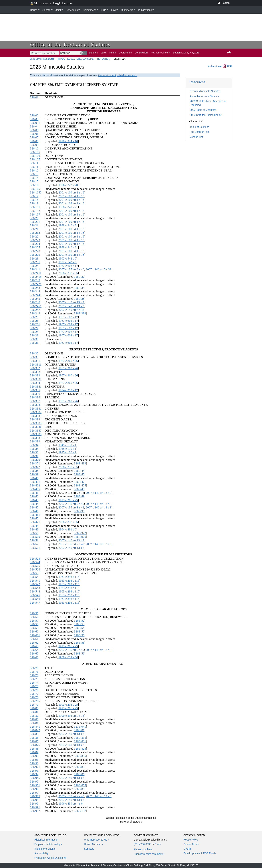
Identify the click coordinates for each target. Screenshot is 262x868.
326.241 (35, 269)
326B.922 (80, 533)
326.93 (34, 771)
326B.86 (79, 774)
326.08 (34, 141)
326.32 (34, 353)
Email (158, 844)
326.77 (34, 694)
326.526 (35, 569)
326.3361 (36, 397)
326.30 (34, 339)
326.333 (35, 375)
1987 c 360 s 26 (68, 361)
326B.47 (79, 482)
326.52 (34, 544)
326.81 (34, 712)
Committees (90, 10)
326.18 (34, 200)
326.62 (34, 643)
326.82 (34, 716)
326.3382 (36, 412)
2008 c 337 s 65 (68, 273)
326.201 (35, 222)
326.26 (34, 321)
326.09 (34, 145)
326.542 (35, 584)
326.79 (34, 705)
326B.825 (80, 749)
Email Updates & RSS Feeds (200, 853)
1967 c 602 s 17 (68, 266)
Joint (58, 10)
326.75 (34, 686)
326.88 (34, 749)
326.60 (34, 631)
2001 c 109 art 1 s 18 (71, 192)
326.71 (34, 672)
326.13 (34, 174)
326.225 (35, 247)
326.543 (35, 588)
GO (84, 53)
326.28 (34, 332)
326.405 (35, 489)
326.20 (34, 218)
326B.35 (79, 288)
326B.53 (79, 624)
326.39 (34, 474)
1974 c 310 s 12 (68, 390)
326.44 (34, 504)
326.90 (34, 756)
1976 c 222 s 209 (69, 185)
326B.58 (79, 643)
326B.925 (80, 537)
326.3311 (36, 365)
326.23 (34, 259)
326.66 (34, 657)
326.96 (34, 789)
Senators (89, 849)
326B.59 (79, 654)
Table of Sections (200, 127)
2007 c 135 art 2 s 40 (71, 269)
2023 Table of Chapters (203, 110)
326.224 (35, 244)
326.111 (35, 167)
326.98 (34, 800)
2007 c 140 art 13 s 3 (71, 302)
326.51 (34, 540)
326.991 (35, 807)
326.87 (34, 741)
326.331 (35, 361)
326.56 (34, 617)
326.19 (34, 203)
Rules (113, 53)
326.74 (34, 683)
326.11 (34, 163)
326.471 (35, 522)
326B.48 (79, 489)
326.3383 (36, 416)
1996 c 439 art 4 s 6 (70, 804)
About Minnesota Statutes (204, 96)
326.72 (34, 675)
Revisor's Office (159, 53)
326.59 (34, 628)
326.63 (34, 646)
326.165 (35, 189)
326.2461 (36, 306)
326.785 (35, 701)
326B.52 (79, 621)
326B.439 (80, 463)
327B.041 (80, 727)
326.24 (34, 266)
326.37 (34, 456)
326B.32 (79, 277)
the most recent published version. (118, 75)
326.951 (35, 785)
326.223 (35, 240)
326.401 (35, 482)
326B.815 (80, 738)
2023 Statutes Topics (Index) (206, 115)
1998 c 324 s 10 (68, 141)
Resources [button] (197, 82)
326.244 (35, 291)
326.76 (34, 690)
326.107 (35, 159)
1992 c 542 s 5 (67, 259)
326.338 (35, 405)
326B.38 (79, 299)
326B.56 (79, 635)
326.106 (35, 156)
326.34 (34, 445)
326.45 (34, 507)
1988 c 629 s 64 (68, 657)
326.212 (35, 233)
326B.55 (79, 631)
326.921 (35, 767)
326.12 (34, 170)
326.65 (34, 654)
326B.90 (79, 511)
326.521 (35, 548)
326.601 (35, 635)
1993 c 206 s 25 (68, 500)
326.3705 (36, 460)
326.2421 (36, 284)
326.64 (34, 650)
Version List (196, 137)
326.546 (35, 599)
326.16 (34, 185)
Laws (104, 53)
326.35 (34, 449)
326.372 (35, 467)
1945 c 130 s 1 (67, 445)
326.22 (34, 237)
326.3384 (36, 419)
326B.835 (80, 756)
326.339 (35, 441)
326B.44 (79, 471)
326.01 (34, 97)
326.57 (34, 621)
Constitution (141, 53)
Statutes (93, 53)
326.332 (35, 368)
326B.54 (79, 628)
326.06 (34, 134)
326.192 (35, 211)
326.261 (35, 324)
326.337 (35, 401)
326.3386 (36, 427)
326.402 (35, 485)
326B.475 (80, 485)
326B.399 (80, 313)
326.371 (35, 463)
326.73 (34, 679)
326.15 (34, 181)
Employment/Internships (48, 844)
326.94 (34, 774)
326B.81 (79, 730)
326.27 (34, 328)
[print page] (229, 53)
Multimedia (127, 10)
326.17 (34, 196)
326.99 (34, 804)
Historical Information (46, 840)
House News (191, 840)
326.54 (34, 577)
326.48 (34, 526)
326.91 (34, 760)
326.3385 (36, 423)
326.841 (35, 727)
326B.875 (80, 785)
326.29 (34, 335)
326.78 (34, 697)
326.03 (34, 119)
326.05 (34, 130)
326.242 (35, 280)
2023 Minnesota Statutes (42, 59)
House (34, 10)
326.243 (35, 288)
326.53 (34, 573)
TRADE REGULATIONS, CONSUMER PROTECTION (84, 59)
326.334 (35, 383)
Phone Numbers (143, 849)
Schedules (72, 10)
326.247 (35, 310)
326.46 (34, 511)
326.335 (35, 390)
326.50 (34, 533)
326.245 (35, 299)
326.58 (34, 624)
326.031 (35, 123)
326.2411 (36, 273)
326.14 (34, 178)
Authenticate (214, 66)
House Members (93, 844)
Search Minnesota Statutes (205, 91)
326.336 (35, 394)
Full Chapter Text (199, 132)
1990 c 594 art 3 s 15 (71, 716)
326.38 (34, 471)
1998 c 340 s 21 (68, 207)
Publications (145, 10)
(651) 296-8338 (142, 844)
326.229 (35, 255)
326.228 (35, 251)
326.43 (34, 500)
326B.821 (80, 741)
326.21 (34, 225)
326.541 (35, 581)
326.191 (35, 207)
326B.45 (79, 474)
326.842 (35, 730)
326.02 (34, 115)
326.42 (34, 496)
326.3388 (36, 434)
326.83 (34, 719)
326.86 (34, 738)
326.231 (35, 262)
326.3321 (36, 372)
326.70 (34, 668)
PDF (227, 66)
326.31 (34, 343)
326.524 (35, 562)
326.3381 (36, 409)
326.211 (35, 229)
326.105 (35, 152)
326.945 (35, 778)
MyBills (187, 849)
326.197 (35, 214)
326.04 (34, 126)
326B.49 (79, 496)
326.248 (35, 313)
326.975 (35, 796)
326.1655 (36, 192)
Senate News (191, 844)
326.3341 (36, 387)
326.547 (35, 603)
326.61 (34, 639)
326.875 (35, 745)
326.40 (34, 478)
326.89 (34, 752)
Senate (46, 10)
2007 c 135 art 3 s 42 (71, 507)
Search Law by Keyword (186, 53)
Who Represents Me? (96, 840)
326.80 (34, 708)
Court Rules (125, 53)
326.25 (34, 317)
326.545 (35, 595)
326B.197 (80, 811)
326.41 (34, 493)
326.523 (35, 559)
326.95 (34, 782)
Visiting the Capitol (45, 849)
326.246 (35, 302)
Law (114, 10)
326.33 (34, 357)
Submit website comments (149, 854)
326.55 (34, 613)
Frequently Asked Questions (50, 858)
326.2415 (36, 277)
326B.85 (79, 767)
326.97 (34, 793)
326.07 (34, 137)
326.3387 (36, 431)
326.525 (35, 566)
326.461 (35, 515)
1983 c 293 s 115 (69, 577)
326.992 (35, 811)
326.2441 (36, 295)
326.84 (34, 723)
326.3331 (36, 379)
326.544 (35, 591)
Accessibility (41, 853)
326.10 (34, 148)
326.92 (34, 763)
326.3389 (36, 438)
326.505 (35, 537)
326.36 (34, 452)
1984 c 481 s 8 (67, 529)
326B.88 (79, 789)
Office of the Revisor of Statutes (70, 45)
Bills (104, 10)
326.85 (34, 734)
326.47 (34, 518)
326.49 (34, 529)
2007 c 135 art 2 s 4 (70, 650)
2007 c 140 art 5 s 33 (99, 269)
